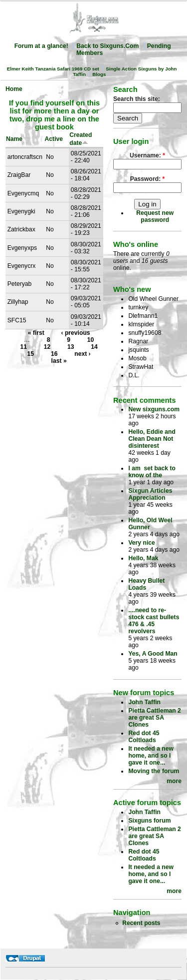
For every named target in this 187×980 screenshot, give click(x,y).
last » (59, 361)
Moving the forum (154, 771)
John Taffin (144, 702)
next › (82, 354)
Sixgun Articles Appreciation (150, 494)
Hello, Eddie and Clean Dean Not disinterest (152, 439)
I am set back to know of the (152, 472)
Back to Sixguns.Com (107, 46)
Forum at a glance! (41, 46)
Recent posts (141, 923)
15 (31, 354)
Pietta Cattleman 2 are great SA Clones (154, 718)
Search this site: (137, 99)
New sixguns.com (154, 409)
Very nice (141, 543)
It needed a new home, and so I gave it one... (151, 756)
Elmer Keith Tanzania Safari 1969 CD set (53, 69)
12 (47, 347)
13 (71, 347)
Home (14, 89)
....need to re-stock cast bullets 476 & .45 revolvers (154, 621)
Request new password (155, 216)
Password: (148, 179)
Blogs (99, 74)
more (174, 781)
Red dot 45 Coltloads (144, 737)
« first (36, 333)
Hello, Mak (143, 558)
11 (23, 347)
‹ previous (76, 333)
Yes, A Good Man (153, 654)
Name (14, 139)
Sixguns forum (149, 821)
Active (54, 139)
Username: (147, 155)
